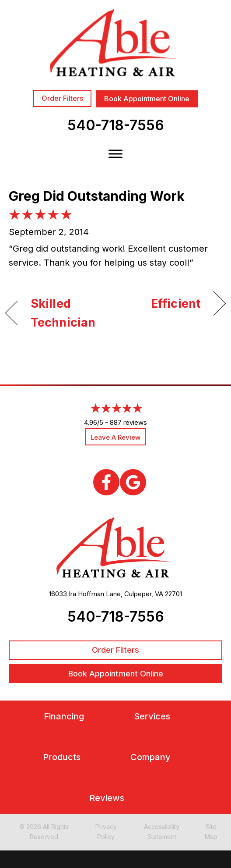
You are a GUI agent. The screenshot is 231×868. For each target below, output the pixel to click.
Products (62, 757)
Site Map (211, 831)
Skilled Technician (63, 313)
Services (152, 717)
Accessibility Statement (162, 831)
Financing (64, 717)
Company (150, 757)
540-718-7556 (116, 125)
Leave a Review (115, 437)
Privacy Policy (106, 831)
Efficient (176, 304)
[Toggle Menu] (115, 154)
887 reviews (128, 422)
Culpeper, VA (144, 594)
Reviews (107, 798)
